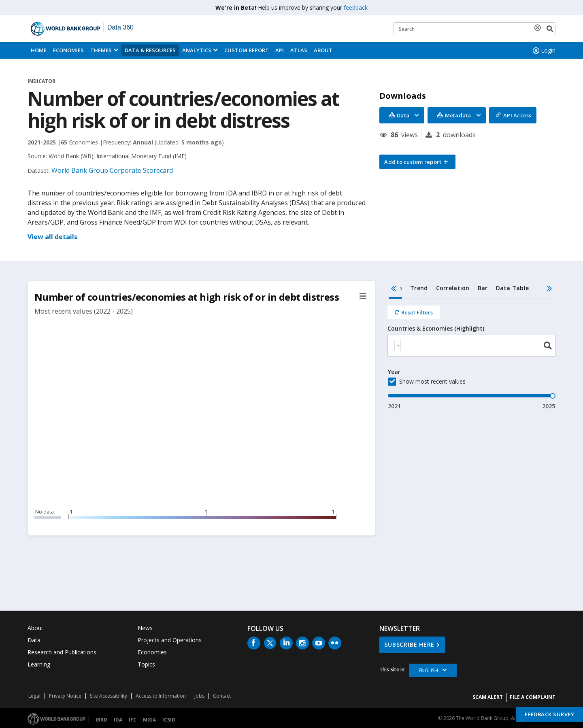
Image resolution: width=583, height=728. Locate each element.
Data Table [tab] (513, 288)
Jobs (199, 696)
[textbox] (398, 346)
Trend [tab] (419, 288)
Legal (34, 696)
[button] (417, 162)
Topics (146, 664)
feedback (356, 7)
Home (39, 50)
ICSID (169, 720)
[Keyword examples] (474, 29)
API (280, 50)
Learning (39, 664)
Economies (68, 50)
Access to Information (161, 696)
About (323, 50)
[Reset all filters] (414, 312)
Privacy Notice (65, 696)
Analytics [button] (197, 50)
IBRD (101, 720)
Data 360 (120, 27)
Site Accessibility (109, 696)
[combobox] (471, 346)
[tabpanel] (471, 355)
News (145, 628)
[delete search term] (539, 28)
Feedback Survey (550, 714)
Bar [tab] (483, 288)
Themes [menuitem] (101, 50)
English (428, 670)
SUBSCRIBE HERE (409, 644)
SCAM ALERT (488, 697)
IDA (118, 720)
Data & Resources (150, 50)
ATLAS (299, 50)
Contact (222, 696)
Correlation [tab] (453, 288)
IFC (133, 720)
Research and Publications (62, 652)
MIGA (149, 720)
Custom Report (247, 50)
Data (34, 640)
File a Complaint (533, 697)
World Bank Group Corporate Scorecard (112, 170)
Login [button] (543, 51)
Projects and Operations (170, 640)
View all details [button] (52, 237)
